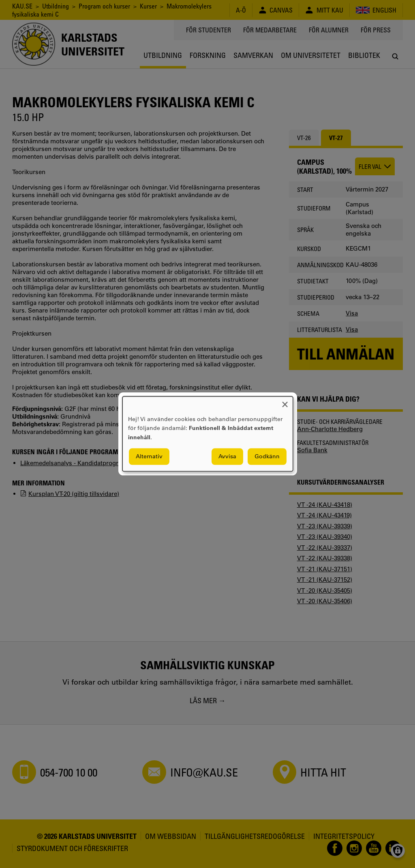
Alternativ (149, 457)
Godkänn (267, 457)
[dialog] (208, 434)
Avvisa (227, 457)
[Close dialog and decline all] (285, 401)
